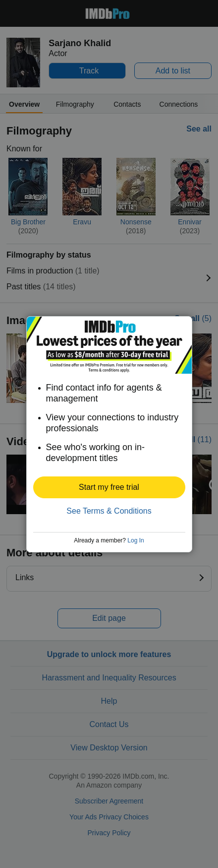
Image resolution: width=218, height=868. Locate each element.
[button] (109, 487)
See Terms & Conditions (109, 511)
